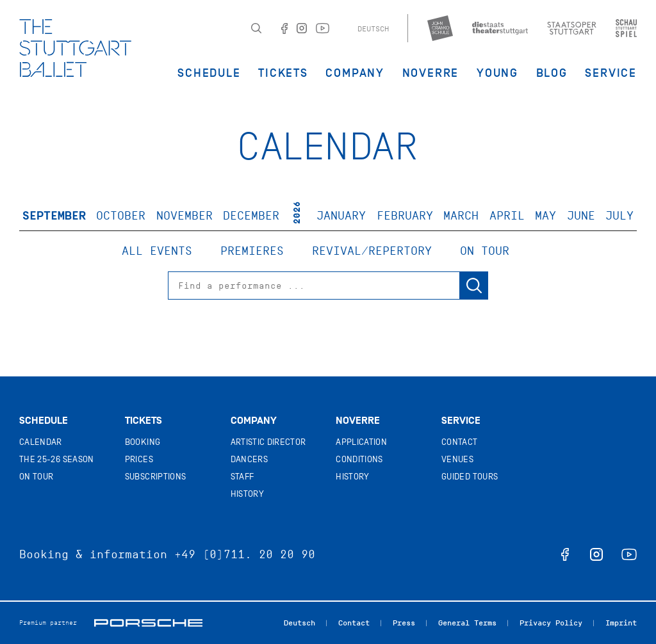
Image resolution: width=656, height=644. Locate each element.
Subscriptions (156, 477)
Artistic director (268, 442)
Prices (139, 459)
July (619, 216)
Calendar (41, 442)
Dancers (249, 459)
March (461, 216)
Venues (457, 459)
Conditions (359, 459)
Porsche (148, 623)
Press (404, 623)
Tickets (283, 73)
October (121, 216)
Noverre (431, 73)
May (545, 216)
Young (497, 73)
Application (361, 442)
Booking (143, 442)
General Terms (467, 623)
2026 (297, 213)
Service (611, 73)
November (184, 216)
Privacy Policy (551, 623)
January (341, 216)
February (405, 216)
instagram (596, 554)
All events (157, 251)
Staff (242, 477)
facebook (565, 554)
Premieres (252, 251)
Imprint (621, 623)
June (581, 216)
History (247, 494)
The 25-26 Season (57, 459)
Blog (552, 73)
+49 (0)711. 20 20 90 (245, 554)
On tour (485, 251)
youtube (629, 554)
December (251, 216)
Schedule (209, 73)
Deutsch (373, 29)
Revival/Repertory (372, 251)
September (54, 216)
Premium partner (48, 623)
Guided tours (470, 477)
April (507, 216)
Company (355, 73)
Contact (459, 442)
